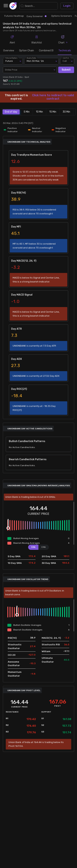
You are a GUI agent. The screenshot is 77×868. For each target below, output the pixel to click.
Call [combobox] (65, 61)
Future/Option (11, 58)
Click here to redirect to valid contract (53, 97)
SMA (33, 547)
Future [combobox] (9, 61)
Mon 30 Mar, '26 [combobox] (35, 61)
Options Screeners (62, 16)
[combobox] (30, 70)
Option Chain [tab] (27, 51)
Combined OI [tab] (46, 51)
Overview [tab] (9, 51)
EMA (44, 547)
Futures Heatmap (14, 16)
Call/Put (66, 58)
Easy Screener (37, 16)
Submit (66, 70)
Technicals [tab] (65, 51)
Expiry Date (32, 58)
